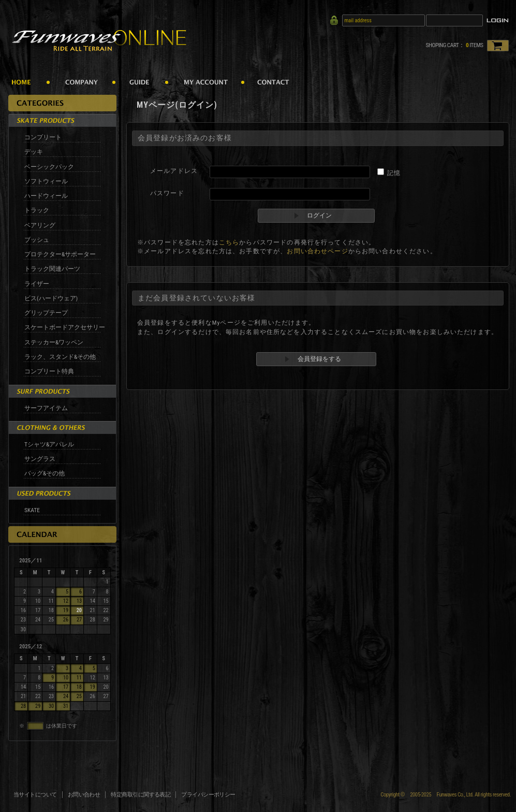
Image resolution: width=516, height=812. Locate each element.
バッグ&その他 (45, 473)
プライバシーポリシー (208, 795)
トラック (37, 210)
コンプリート (43, 137)
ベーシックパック (49, 167)
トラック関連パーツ (52, 269)
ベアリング (40, 225)
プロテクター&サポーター (60, 254)
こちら (229, 242)
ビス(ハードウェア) (51, 298)
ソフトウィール (46, 181)
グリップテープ (46, 313)
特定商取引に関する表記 (141, 795)
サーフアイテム (46, 408)
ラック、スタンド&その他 (60, 357)
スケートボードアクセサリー (65, 327)
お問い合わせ (84, 795)
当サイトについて (35, 795)
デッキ (34, 152)
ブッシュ (37, 240)
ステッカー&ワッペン (54, 342)
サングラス (40, 459)
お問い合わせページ (317, 251)
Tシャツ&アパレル (49, 444)
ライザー (37, 284)
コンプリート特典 (49, 371)
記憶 (394, 173)
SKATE (32, 510)
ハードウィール (46, 196)
